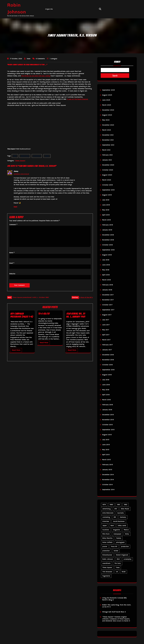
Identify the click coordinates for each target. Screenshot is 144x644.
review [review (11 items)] (116, 551)
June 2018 (106, 265)
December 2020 (108, 165)
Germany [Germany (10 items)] (123, 517)
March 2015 (106, 460)
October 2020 (108, 170)
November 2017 (108, 300)
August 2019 (107, 195)
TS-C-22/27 (44, 314)
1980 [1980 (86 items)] (111, 505)
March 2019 (106, 220)
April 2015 (106, 455)
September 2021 (108, 145)
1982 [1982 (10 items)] (126, 505)
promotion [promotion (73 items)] (106, 551)
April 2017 (106, 335)
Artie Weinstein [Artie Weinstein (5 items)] (108, 513)
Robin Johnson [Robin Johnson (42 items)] (108, 559)
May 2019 (106, 210)
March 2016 (106, 400)
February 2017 (107, 345)
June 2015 (106, 445)
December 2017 (108, 295)
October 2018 (107, 245)
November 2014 (108, 480)
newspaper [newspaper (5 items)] (117, 534)
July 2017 (106, 320)
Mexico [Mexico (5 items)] (126, 530)
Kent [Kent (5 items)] (112, 526)
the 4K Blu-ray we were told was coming (36, 76)
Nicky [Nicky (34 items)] (127, 534)
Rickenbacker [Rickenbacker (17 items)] (107, 555)
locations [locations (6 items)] (106, 530)
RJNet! (105, 605)
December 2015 (108, 415)
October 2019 (107, 185)
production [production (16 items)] (125, 547)
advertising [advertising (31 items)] (106, 509)
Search (117, 62)
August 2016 (107, 375)
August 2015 (107, 435)
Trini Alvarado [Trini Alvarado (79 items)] (107, 572)
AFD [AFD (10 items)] (116, 509)
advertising (25, 156)
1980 (15, 156)
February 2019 (108, 225)
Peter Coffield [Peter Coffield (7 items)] (107, 542)
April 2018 (106, 275)
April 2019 (106, 215)
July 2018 (106, 260)
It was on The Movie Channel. (78, 99)
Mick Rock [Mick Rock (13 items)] (106, 534)
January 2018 (107, 290)
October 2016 (107, 365)
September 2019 (108, 190)
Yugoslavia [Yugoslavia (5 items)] (106, 576)
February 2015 (108, 465)
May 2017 (106, 330)
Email (12, 263)
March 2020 (107, 180)
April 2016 (106, 395)
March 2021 (106, 150)
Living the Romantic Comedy (113, 598)
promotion (37, 156)
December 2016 (108, 355)
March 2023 (107, 130)
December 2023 (108, 125)
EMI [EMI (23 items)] (115, 517)
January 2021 (107, 160)
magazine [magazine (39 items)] (116, 530)
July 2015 (106, 440)
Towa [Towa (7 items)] (118, 568)
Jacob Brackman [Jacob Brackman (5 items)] (119, 521)
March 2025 (107, 105)
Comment (13, 225)
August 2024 (107, 115)
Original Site (49, 9)
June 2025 (106, 100)
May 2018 (106, 270)
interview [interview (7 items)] (106, 521)
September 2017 (108, 310)
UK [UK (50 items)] (117, 572)
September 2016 (108, 370)
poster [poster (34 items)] (105, 547)
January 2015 (107, 470)
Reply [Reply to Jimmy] (15, 207)
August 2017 (107, 315)
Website (12, 274)
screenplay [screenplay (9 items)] (127, 559)
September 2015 (108, 430)
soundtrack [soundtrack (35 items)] (106, 563)
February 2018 (108, 285)
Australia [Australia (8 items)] (121, 513)
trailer (47, 156)
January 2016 (107, 410)
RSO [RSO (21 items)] (118, 559)
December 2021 (108, 135)
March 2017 (106, 340)
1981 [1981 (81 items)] (118, 505)
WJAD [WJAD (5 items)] (124, 572)
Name (12, 253)
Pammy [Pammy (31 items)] (119, 538)
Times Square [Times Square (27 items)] (107, 568)
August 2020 (107, 175)
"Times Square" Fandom (111, 617)
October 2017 (107, 305)
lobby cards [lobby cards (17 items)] (122, 526)
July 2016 (106, 380)
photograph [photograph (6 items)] (120, 542)
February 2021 (107, 155)
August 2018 (107, 255)
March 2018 (106, 280)
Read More (16, 350)
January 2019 (107, 230)
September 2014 (108, 490)
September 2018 (108, 250)
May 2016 (106, 390)
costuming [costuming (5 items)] (106, 517)
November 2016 (108, 360)
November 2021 (108, 140)
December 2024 (108, 110)
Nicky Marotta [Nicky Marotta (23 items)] (107, 538)
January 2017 (107, 350)
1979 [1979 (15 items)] (104, 505)
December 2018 (108, 235)
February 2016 (108, 405)
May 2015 (106, 450)
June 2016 (106, 385)
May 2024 (106, 120)
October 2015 (107, 425)
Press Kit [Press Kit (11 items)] (114, 547)
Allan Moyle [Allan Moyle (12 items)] (125, 509)
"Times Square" (20, 161)
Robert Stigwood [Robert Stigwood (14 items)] (122, 555)
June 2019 (106, 205)
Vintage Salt (107, 612)
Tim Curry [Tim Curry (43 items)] (118, 563)
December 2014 (108, 475)
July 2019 (106, 200)
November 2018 (108, 240)
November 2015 (108, 420)
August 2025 (107, 95)
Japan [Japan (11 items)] (105, 526)
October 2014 (107, 485)
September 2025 (108, 90)
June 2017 (106, 325)
